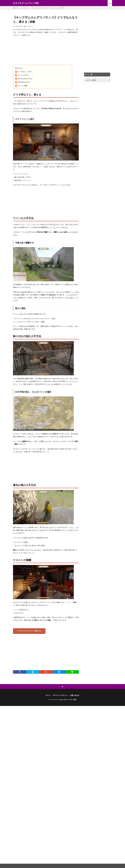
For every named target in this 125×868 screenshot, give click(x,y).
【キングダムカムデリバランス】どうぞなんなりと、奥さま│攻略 (48, 8)
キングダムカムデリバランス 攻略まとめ (29, 631)
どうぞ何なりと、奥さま (24, 72)
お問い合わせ (75, 695)
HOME (16, 8)
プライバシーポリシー (60, 695)
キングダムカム (25, 8)
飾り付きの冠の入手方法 (24, 79)
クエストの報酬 (21, 86)
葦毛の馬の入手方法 (22, 82)
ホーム (48, 695)
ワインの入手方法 (22, 75)
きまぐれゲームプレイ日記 (26, 3)
